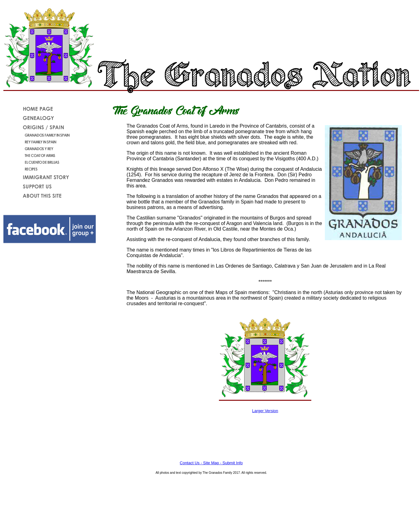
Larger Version (265, 411)
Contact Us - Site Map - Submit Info (211, 463)
